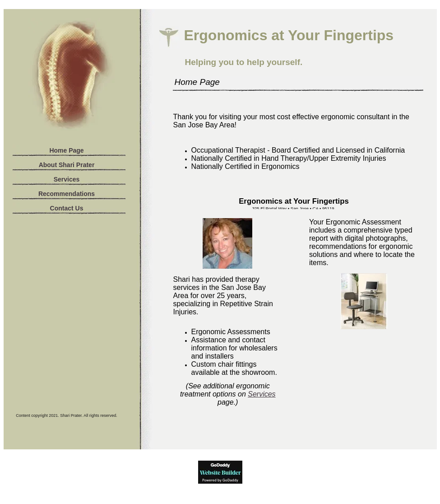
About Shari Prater (67, 165)
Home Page (66, 150)
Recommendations (67, 194)
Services (67, 179)
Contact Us (67, 208)
